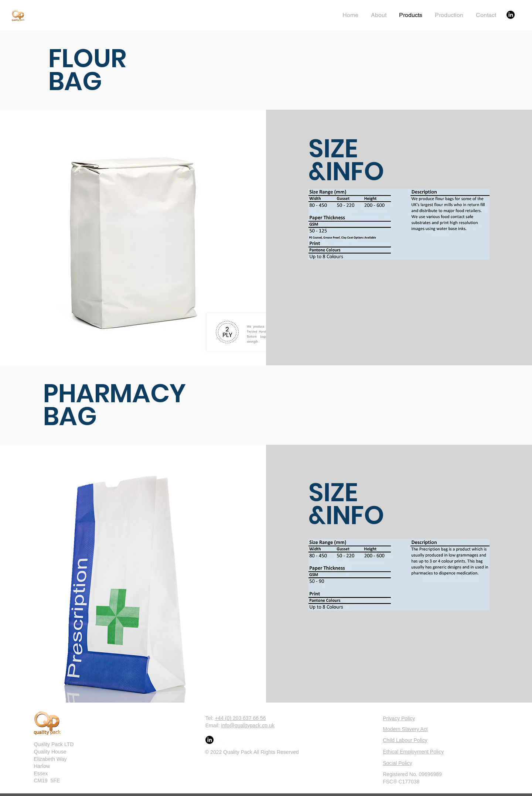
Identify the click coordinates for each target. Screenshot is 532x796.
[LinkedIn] (511, 15)
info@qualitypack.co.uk (248, 725)
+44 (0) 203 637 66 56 (240, 718)
